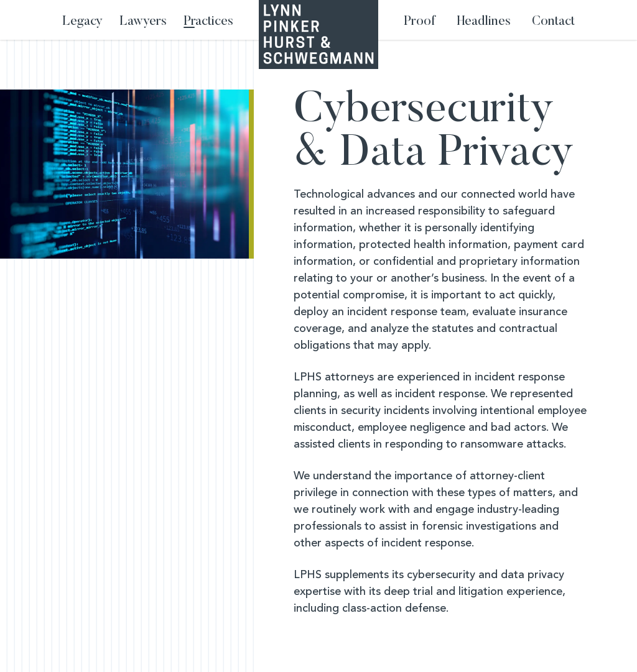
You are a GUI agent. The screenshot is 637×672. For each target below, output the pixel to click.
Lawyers (143, 22)
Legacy (82, 22)
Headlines (484, 22)
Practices (208, 22)
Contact (553, 22)
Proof (420, 22)
